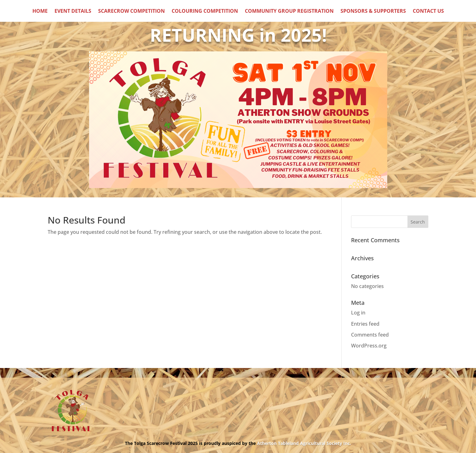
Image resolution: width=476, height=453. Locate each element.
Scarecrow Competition (131, 12)
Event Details (73, 12)
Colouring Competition (205, 12)
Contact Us (428, 12)
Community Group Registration (289, 12)
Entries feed (365, 324)
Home (40, 12)
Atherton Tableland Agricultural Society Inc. (304, 443)
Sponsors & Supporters (373, 12)
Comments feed (370, 335)
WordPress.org (369, 346)
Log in (358, 313)
